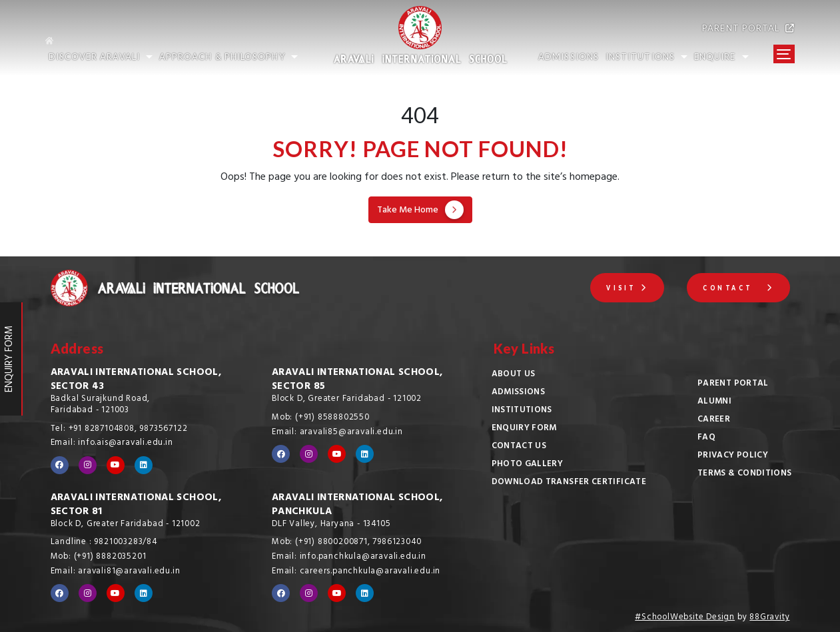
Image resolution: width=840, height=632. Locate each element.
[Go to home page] (175, 38)
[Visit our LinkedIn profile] (144, 465)
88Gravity (769, 618)
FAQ (706, 438)
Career (714, 420)
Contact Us (519, 447)
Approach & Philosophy (228, 57)
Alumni (714, 402)
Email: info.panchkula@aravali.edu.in (349, 557)
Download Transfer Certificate (569, 483)
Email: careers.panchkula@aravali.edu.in (356, 572)
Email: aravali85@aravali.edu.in (337, 433)
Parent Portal (733, 384)
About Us (514, 375)
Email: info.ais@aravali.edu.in (112, 444)
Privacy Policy (733, 456)
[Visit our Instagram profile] (88, 465)
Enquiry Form (524, 429)
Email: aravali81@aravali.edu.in (116, 572)
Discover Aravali (101, 57)
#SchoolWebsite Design (685, 618)
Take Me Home (420, 210)
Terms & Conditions (744, 474)
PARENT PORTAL (748, 28)
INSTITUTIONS (646, 57)
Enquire (721, 57)
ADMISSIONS (569, 57)
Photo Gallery (528, 465)
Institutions (522, 411)
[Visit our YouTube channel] (116, 465)
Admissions (519, 393)
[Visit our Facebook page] (60, 465)
